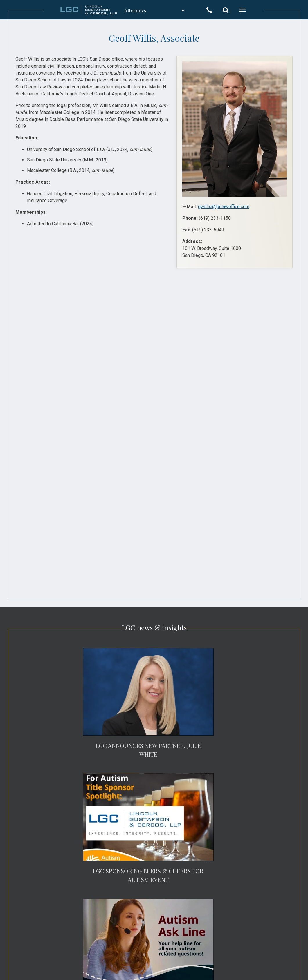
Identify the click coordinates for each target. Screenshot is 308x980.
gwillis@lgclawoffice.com (224, 207)
